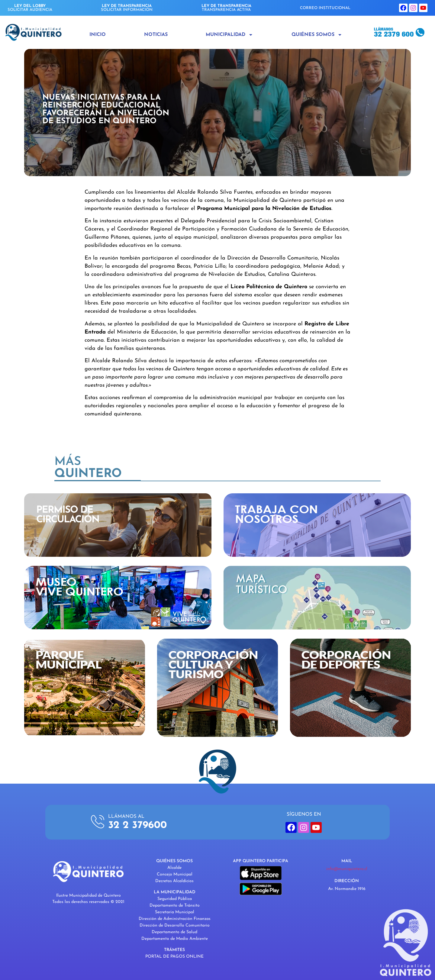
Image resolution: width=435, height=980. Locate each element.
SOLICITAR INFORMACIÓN (127, 8)
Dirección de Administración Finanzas (175, 919)
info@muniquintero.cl (347, 869)
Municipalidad (229, 35)
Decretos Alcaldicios (174, 881)
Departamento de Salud (174, 932)
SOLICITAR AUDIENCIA (30, 8)
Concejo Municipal (175, 874)
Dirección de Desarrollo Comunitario (175, 925)
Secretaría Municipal (175, 912)
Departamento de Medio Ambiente (175, 939)
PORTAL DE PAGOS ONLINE (174, 957)
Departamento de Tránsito (175, 906)
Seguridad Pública (175, 899)
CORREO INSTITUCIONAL (325, 8)
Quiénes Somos (317, 35)
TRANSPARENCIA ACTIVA (226, 8)
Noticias (156, 35)
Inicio (98, 35)
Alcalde (174, 868)
